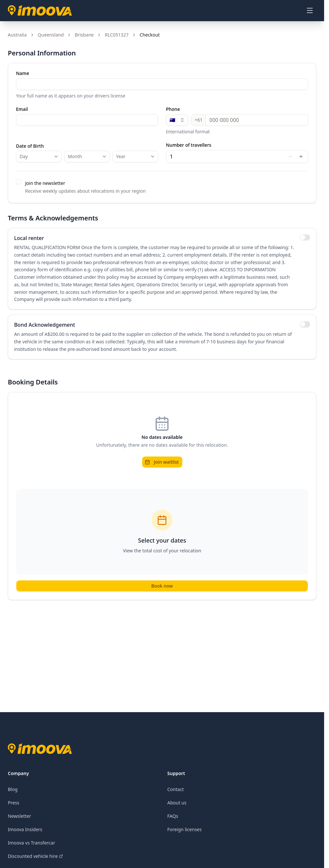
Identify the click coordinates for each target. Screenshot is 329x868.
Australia (17, 35)
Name (22, 73)
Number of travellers (189, 145)
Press (14, 805)
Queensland (51, 35)
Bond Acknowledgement (45, 327)
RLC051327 (117, 35)
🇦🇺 (177, 120)
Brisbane (84, 35)
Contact (176, 792)
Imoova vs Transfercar (31, 845)
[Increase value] (301, 157)
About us (177, 805)
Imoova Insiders (25, 832)
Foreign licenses (184, 832)
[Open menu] (310, 10)
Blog (13, 792)
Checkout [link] (150, 35)
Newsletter (19, 818)
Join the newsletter (45, 183)
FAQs (173, 818)
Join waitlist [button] (162, 464)
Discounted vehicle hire (35, 858)
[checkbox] (19, 182)
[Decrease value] (291, 157)
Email (22, 109)
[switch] (304, 238)
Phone (173, 109)
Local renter (30, 239)
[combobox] (39, 157)
